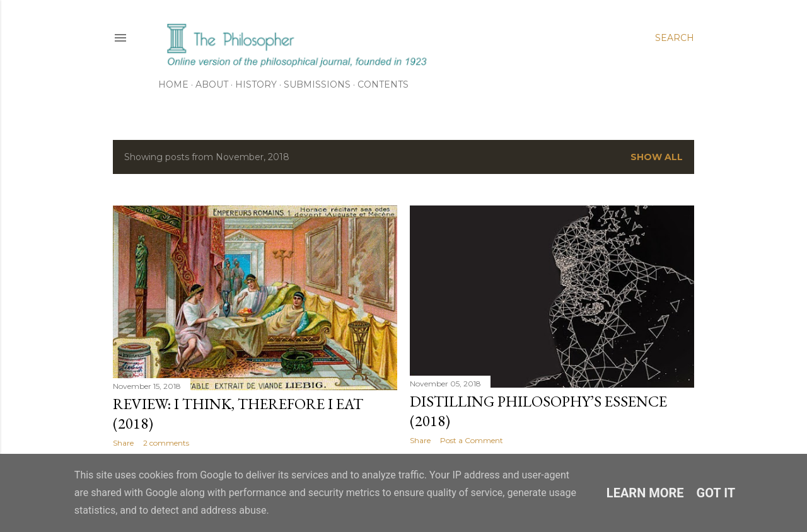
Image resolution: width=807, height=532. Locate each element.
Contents (383, 84)
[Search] (675, 38)
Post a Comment (472, 440)
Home (173, 84)
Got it (716, 493)
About (212, 84)
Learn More (645, 493)
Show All (657, 157)
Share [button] (123, 443)
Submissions (317, 84)
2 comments (166, 443)
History (256, 84)
